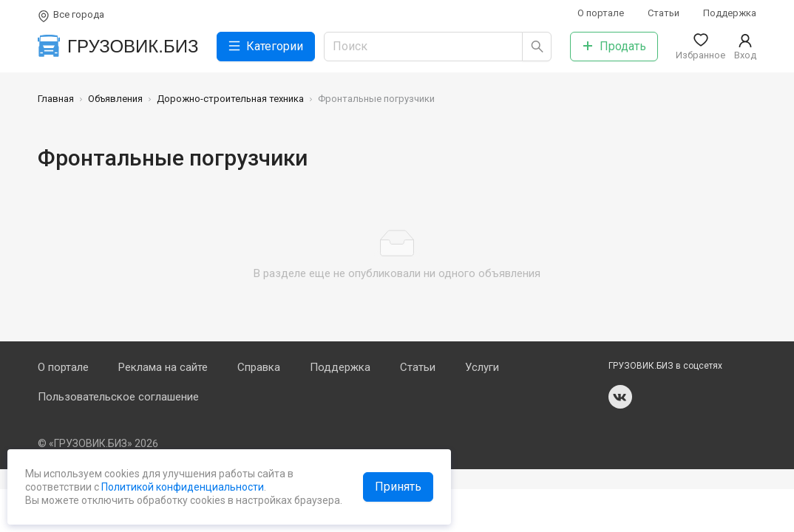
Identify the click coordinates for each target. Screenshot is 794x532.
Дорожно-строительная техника (230, 99)
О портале (601, 13)
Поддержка (730, 13)
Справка (259, 367)
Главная (56, 99)
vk (620, 397)
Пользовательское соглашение (118, 397)
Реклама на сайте (163, 367)
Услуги (482, 367)
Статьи (664, 13)
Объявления (115, 99)
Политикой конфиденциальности (181, 487)
